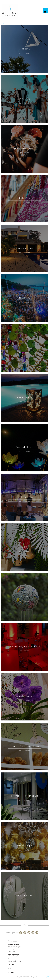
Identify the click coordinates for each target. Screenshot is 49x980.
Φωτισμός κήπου (13, 959)
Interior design (13, 945)
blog (9, 968)
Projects (11, 965)
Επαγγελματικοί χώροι (15, 947)
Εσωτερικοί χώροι (13, 957)
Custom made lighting (14, 961)
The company (12, 941)
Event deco (11, 951)
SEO (48, 977)
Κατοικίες (11, 949)
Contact (11, 972)
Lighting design (13, 955)
